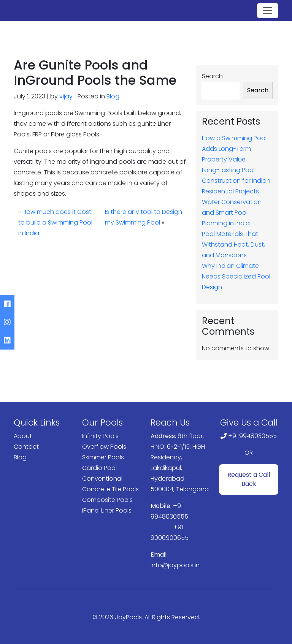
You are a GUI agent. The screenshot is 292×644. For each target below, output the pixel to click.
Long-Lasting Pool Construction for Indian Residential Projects (236, 181)
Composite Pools (107, 500)
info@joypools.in (175, 565)
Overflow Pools (104, 447)
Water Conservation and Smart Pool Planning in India (232, 213)
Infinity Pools (100, 436)
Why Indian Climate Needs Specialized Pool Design (236, 276)
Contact (26, 447)
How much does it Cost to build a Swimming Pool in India (55, 222)
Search (212, 76)
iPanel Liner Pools (107, 510)
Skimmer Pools (103, 457)
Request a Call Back (249, 479)
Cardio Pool (99, 468)
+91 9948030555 (252, 436)
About (23, 436)
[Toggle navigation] (268, 11)
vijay (66, 96)
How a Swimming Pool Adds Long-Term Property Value (234, 149)
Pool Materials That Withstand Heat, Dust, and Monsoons (233, 244)
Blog (113, 96)
